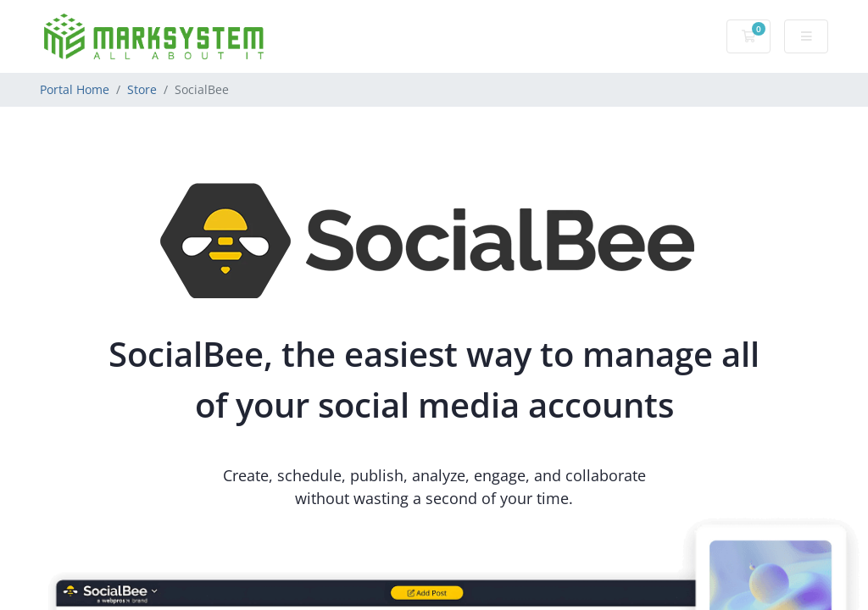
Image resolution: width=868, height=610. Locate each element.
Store (142, 89)
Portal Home (75, 89)
